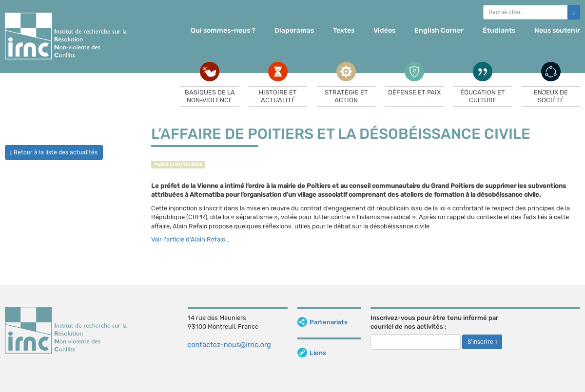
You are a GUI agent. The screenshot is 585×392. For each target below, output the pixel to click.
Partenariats (322, 322)
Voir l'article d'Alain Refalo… (190, 239)
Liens (312, 353)
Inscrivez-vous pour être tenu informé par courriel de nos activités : (434, 322)
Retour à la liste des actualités (54, 152)
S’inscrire (482, 342)
